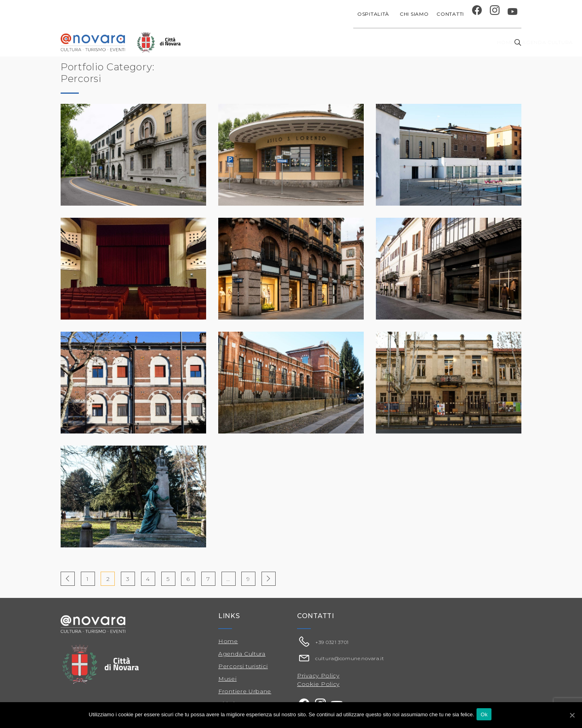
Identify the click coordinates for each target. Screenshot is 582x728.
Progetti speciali (324, 42)
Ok (486, 715)
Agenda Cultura (242, 654)
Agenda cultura (261, 42)
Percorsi (464, 42)
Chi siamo (414, 14)
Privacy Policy (318, 675)
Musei (228, 679)
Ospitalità (374, 14)
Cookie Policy (318, 684)
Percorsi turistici (243, 666)
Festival (373, 42)
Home (218, 42)
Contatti (450, 14)
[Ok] (572, 715)
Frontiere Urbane (245, 691)
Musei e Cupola (417, 42)
